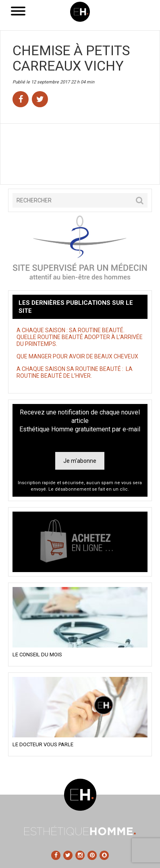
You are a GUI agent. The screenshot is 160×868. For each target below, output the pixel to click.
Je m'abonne (80, 461)
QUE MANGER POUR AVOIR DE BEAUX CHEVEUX (77, 356)
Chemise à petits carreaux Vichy (71, 58)
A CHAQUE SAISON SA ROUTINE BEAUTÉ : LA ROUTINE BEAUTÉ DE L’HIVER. (75, 372)
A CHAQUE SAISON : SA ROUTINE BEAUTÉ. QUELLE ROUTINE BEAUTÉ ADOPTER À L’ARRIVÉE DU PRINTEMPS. (80, 337)
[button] (140, 200)
